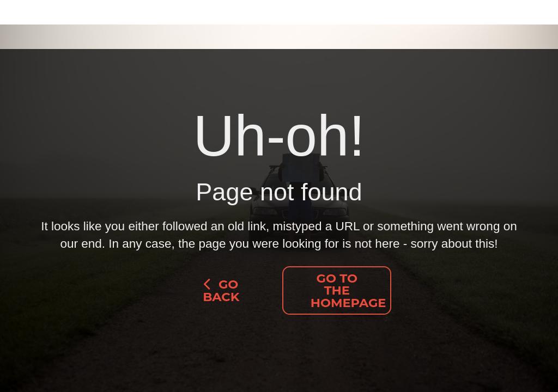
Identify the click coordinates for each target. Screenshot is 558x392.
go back (221, 290)
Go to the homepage (348, 290)
